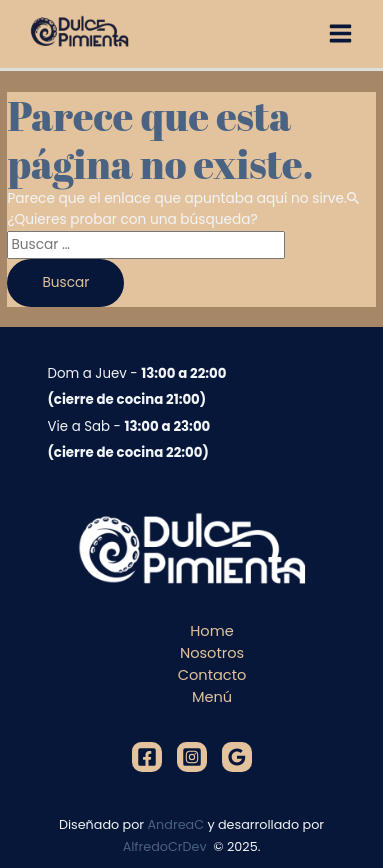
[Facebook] (147, 757)
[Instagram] (192, 757)
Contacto (212, 675)
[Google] (237, 757)
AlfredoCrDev (166, 846)
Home (211, 631)
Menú (212, 697)
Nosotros (212, 653)
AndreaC (176, 824)
